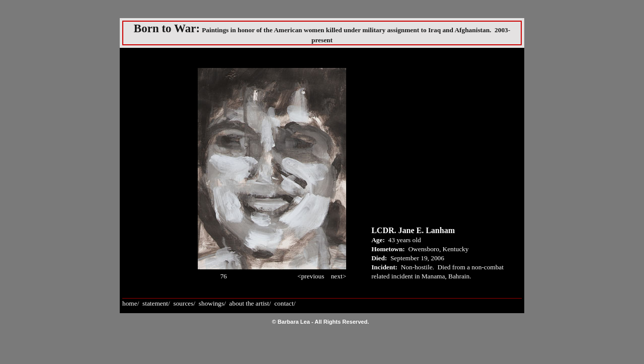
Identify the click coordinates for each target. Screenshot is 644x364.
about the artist (249, 303)
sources (183, 303)
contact (284, 303)
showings (211, 303)
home (130, 303)
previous (312, 276)
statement (155, 303)
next (337, 276)
